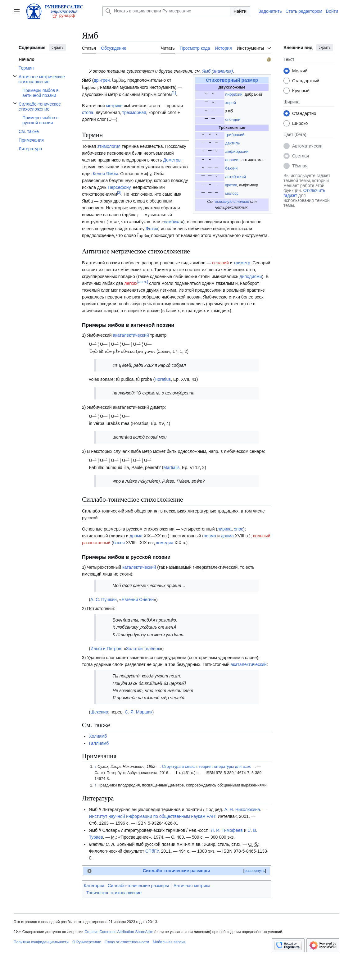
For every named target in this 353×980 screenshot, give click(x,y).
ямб (229, 111)
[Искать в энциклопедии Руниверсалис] (166, 11)
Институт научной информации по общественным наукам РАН (152, 816)
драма (136, 536)
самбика (172, 222)
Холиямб (98, 736)
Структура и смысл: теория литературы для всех (206, 767)
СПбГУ (152, 851)
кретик (231, 185)
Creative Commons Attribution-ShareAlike (119, 932)
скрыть (57, 48)
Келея (99, 174)
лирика (224, 529)
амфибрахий (237, 152)
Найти (240, 11)
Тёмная (300, 166)
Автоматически (307, 146)
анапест (232, 160)
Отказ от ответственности (127, 942)
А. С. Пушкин (104, 599)
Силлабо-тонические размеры (176, 871)
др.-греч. (102, 80)
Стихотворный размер (232, 80)
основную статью (232, 202)
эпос (239, 529)
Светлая (301, 156)
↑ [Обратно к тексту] (95, 767)
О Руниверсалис (87, 942)
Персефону (119, 187)
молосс (232, 194)
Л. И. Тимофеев (227, 830)
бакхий (232, 168)
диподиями (251, 276)
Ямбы (112, 174)
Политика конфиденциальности (41, 942)
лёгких (131, 283)
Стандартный (306, 81)
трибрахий (235, 135)
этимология (109, 146)
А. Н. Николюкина (242, 809)
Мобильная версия (169, 942)
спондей (233, 120)
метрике (114, 106)
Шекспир (99, 712)
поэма (210, 536)
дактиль (233, 143)
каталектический (139, 567)
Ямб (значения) (217, 71)
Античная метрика (192, 886)
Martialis (171, 467)
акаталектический (131, 335)
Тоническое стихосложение (114, 893)
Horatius (163, 379)
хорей (231, 103)
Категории (94, 886)
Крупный (301, 91)
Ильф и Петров (106, 649)
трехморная (134, 112)
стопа (88, 112)
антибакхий (236, 177)
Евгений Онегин (138, 599)
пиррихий (234, 94)
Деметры (172, 160)
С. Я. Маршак (138, 712)
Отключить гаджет (304, 193)
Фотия (152, 229)
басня (119, 543)
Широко (300, 123)
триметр (242, 263)
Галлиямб (99, 743)
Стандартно (304, 113)
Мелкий (300, 71)
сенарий (220, 263)
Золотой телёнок (143, 649)
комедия (165, 543)
